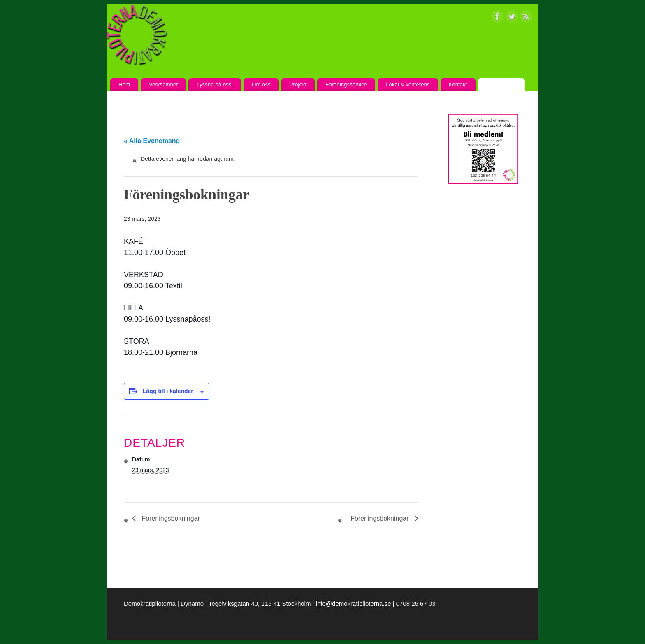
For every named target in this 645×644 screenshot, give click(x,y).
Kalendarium (501, 85)
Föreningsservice (346, 85)
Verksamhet (163, 85)
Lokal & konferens (408, 85)
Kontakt (458, 85)
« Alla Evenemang (152, 141)
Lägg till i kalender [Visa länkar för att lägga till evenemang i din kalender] (168, 391)
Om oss (261, 85)
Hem (124, 85)
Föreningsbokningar (170, 518)
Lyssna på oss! (215, 85)
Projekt (298, 85)
